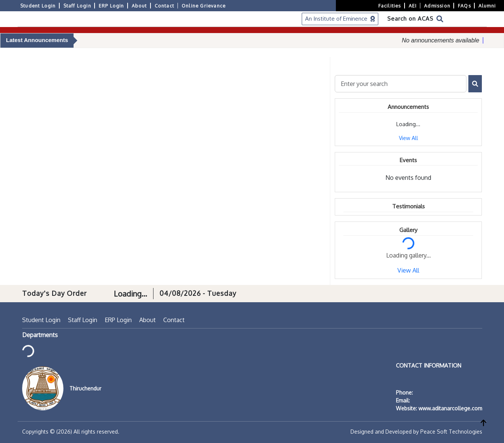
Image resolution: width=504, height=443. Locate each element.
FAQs (464, 6)
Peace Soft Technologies (451, 432)
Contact (164, 6)
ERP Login (111, 6)
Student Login (38, 6)
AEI (413, 6)
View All (408, 138)
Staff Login (77, 6)
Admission (437, 6)
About (139, 6)
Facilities (390, 6)
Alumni (487, 6)
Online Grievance (204, 6)
